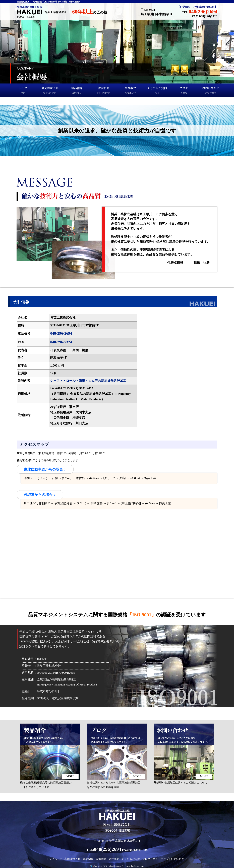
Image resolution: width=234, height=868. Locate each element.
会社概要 (130, 90)
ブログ (184, 90)
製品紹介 (77, 90)
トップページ (23, 90)
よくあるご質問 (157, 90)
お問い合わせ (211, 90)
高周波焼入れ (50, 90)
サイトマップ (161, 859)
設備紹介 (104, 90)
